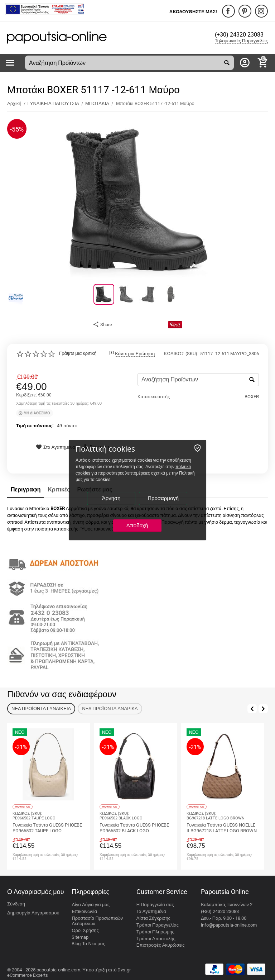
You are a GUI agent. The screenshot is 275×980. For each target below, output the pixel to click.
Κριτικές (59, 489)
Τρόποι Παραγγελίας (158, 925)
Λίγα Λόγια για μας (91, 904)
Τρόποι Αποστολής (156, 938)
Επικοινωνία (84, 911)
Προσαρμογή (163, 498)
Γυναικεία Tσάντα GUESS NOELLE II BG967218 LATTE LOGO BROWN (222, 828)
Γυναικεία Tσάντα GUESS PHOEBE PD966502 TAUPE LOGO (47, 828)
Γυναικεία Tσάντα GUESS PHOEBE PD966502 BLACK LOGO (134, 828)
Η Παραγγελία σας (155, 904)
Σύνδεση (16, 903)
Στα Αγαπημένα (56, 447)
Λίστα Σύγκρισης (153, 918)
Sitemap (80, 936)
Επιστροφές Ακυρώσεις (161, 945)
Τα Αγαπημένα (151, 911)
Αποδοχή (137, 525)
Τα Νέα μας (93, 943)
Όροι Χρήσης (85, 930)
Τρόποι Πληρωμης (155, 931)
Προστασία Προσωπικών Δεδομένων (97, 920)
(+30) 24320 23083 (241, 35)
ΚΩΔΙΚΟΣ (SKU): (181, 353)
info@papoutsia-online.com (229, 925)
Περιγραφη (26, 489)
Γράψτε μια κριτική (78, 353)
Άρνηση (111, 498)
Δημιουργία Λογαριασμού (33, 912)
